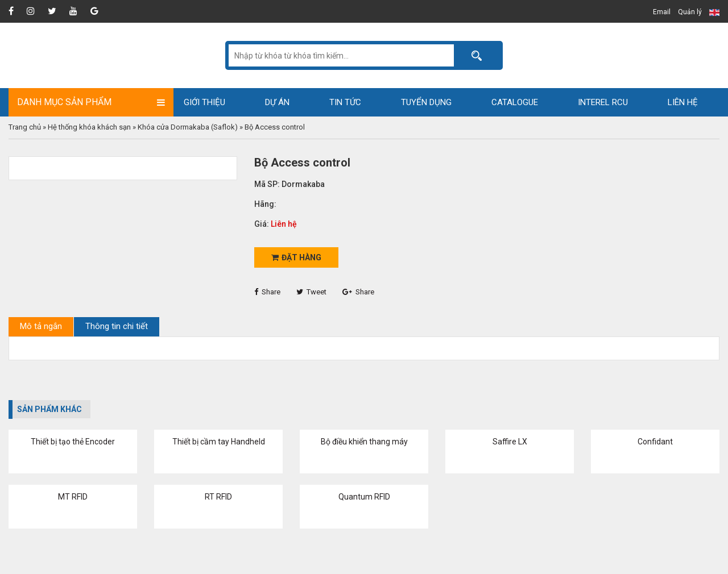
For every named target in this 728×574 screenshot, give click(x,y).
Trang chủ (25, 127)
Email (662, 12)
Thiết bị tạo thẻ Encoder (73, 442)
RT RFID (218, 497)
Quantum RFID (364, 497)
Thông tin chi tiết (117, 326)
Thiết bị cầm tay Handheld (219, 442)
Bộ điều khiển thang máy (364, 442)
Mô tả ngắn (41, 326)
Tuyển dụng (426, 102)
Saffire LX (510, 442)
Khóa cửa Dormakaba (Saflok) (188, 127)
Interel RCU (603, 102)
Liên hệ (683, 102)
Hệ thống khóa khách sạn (89, 127)
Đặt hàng (296, 257)
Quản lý (690, 12)
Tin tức (345, 102)
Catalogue (515, 102)
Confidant (655, 442)
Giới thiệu (204, 102)
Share (267, 292)
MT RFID (73, 497)
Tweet (311, 292)
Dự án (277, 102)
